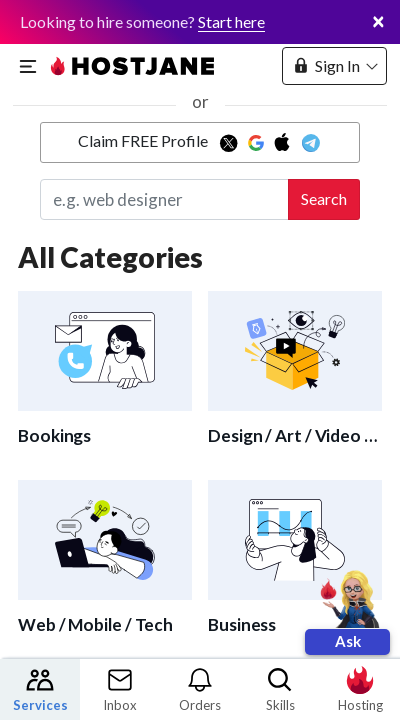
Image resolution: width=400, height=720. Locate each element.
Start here (231, 21)
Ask (348, 641)
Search (324, 198)
